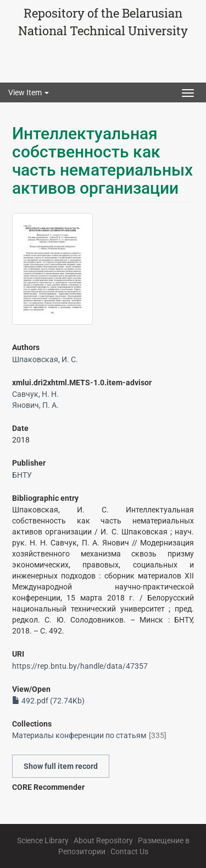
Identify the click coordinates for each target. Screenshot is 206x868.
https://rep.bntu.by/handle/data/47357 (80, 666)
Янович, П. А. (35, 405)
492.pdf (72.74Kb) (48, 701)
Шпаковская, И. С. (45, 359)
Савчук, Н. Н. (35, 394)
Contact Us (129, 851)
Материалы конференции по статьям (79, 735)
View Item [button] (29, 92)
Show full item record (61, 766)
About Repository (103, 840)
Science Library (43, 840)
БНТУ (22, 475)
